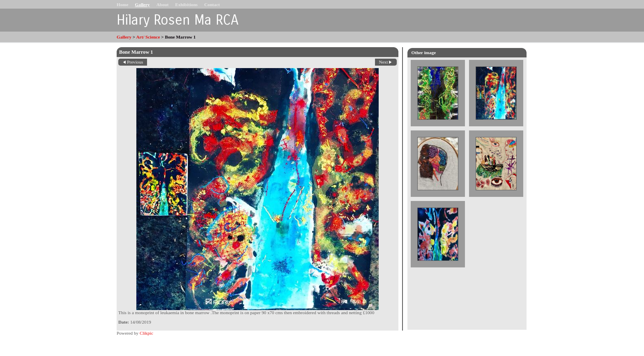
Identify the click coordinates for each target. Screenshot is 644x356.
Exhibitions (186, 5)
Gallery (143, 5)
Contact (212, 5)
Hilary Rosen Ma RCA (178, 20)
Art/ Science (148, 37)
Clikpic (146, 333)
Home (123, 5)
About (163, 5)
